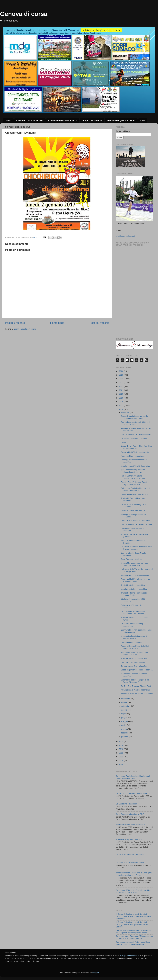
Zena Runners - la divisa (131, 559)
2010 (121, 761)
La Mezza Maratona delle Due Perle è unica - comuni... (136, 548)
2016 (121, 409)
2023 (121, 383)
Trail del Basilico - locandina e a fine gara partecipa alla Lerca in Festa (134, 874)
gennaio (125, 737)
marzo (124, 729)
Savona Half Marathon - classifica (131, 824)
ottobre (125, 702)
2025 (121, 375)
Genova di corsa (24, 14)
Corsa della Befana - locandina (134, 494)
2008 (121, 764)
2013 (121, 749)
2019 (121, 398)
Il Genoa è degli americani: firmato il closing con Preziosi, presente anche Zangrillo (132, 924)
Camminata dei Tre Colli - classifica (136, 434)
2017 (121, 405)
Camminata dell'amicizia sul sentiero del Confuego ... (137, 631)
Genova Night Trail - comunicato (135, 452)
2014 (121, 745)
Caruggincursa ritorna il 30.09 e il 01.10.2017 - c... (135, 423)
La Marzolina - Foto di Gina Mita (130, 862)
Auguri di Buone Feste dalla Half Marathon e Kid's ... (135, 647)
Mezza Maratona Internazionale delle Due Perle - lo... (135, 564)
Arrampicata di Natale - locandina (135, 690)
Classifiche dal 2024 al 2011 (63, 120)
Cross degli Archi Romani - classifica (137, 670)
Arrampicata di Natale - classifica (135, 575)
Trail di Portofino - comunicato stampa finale (134, 594)
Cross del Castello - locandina (134, 438)
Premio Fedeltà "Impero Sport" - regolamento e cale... (135, 483)
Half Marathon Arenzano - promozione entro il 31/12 (133, 477)
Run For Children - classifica (133, 662)
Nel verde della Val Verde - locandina (137, 694)
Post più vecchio (99, 323)
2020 (121, 394)
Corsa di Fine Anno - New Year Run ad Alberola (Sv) (136, 447)
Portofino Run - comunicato (133, 456)
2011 (121, 757)
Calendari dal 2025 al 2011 (30, 120)
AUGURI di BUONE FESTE (133, 511)
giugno (125, 718)
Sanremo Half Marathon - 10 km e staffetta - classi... (136, 580)
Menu (8, 120)
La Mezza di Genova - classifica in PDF (133, 793)
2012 (121, 753)
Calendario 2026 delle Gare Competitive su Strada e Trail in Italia (133, 891)
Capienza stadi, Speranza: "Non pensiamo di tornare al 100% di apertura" (134, 937)
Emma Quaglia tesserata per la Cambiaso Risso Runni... (134, 417)
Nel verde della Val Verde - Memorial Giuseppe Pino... (137, 570)
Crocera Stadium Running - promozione (133, 625)
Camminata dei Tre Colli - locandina (136, 524)
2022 (121, 386)
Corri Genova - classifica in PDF (130, 814)
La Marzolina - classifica (126, 804)
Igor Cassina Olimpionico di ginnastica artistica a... (133, 471)
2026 (121, 371)
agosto (125, 710)
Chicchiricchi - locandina (131, 642)
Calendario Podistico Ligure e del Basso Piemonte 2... (135, 489)
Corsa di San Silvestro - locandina (136, 521)
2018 (121, 402)
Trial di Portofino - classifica (133, 585)
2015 (121, 741)
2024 (121, 379)
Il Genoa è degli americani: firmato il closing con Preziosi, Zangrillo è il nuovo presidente (133, 916)
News (123, 442)
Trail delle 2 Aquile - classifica (129, 839)
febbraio (125, 733)
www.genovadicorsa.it (129, 956)
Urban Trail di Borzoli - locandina (130, 854)
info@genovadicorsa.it (126, 236)
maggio (125, 721)
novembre (126, 698)
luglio (124, 714)
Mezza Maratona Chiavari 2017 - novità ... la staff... (135, 653)
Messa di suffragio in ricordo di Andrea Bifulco (134, 637)
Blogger (95, 973)
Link (143, 120)
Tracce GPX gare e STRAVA (121, 120)
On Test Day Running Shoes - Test (136, 686)
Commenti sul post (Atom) (25, 329)
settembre (126, 706)
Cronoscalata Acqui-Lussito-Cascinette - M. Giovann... (133, 612)
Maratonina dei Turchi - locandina (135, 466)
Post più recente (15, 323)
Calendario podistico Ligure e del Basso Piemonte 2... (135, 681)
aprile (124, 725)
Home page (57, 323)
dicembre (126, 413)
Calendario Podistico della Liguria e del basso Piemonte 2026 (133, 777)
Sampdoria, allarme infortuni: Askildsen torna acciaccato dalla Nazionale (133, 943)
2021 (121, 390)
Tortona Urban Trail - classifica (134, 666)
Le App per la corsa (92, 120)
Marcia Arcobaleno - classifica (134, 589)
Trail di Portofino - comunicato (134, 658)
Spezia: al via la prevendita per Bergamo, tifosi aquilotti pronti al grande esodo (134, 931)
